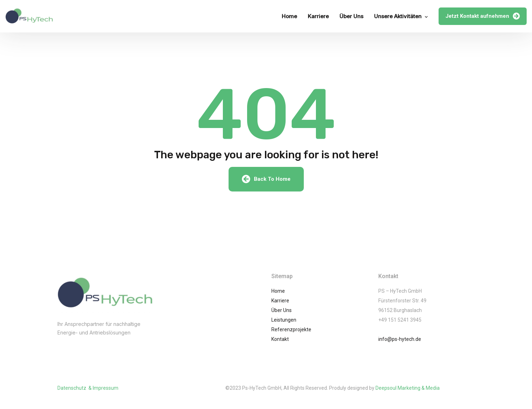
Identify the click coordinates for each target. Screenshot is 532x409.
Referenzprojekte (291, 329)
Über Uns (351, 16)
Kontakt (280, 339)
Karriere (318, 16)
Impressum (106, 388)
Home (289, 16)
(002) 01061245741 (90, 347)
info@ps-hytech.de (400, 339)
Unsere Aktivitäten (398, 16)
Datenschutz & (75, 388)
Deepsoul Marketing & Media (408, 388)
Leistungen (284, 320)
